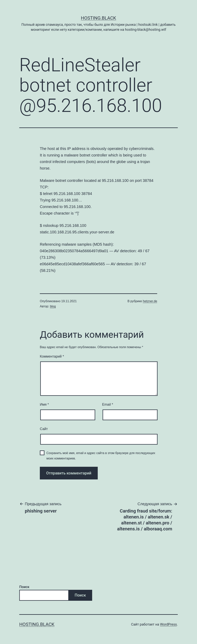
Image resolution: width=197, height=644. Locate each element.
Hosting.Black (99, 18)
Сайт (44, 429)
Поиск (24, 587)
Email (108, 404)
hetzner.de (150, 301)
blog (53, 306)
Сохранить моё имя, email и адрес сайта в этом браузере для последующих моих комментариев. (101, 456)
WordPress (168, 624)
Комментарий (52, 356)
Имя (44, 404)
